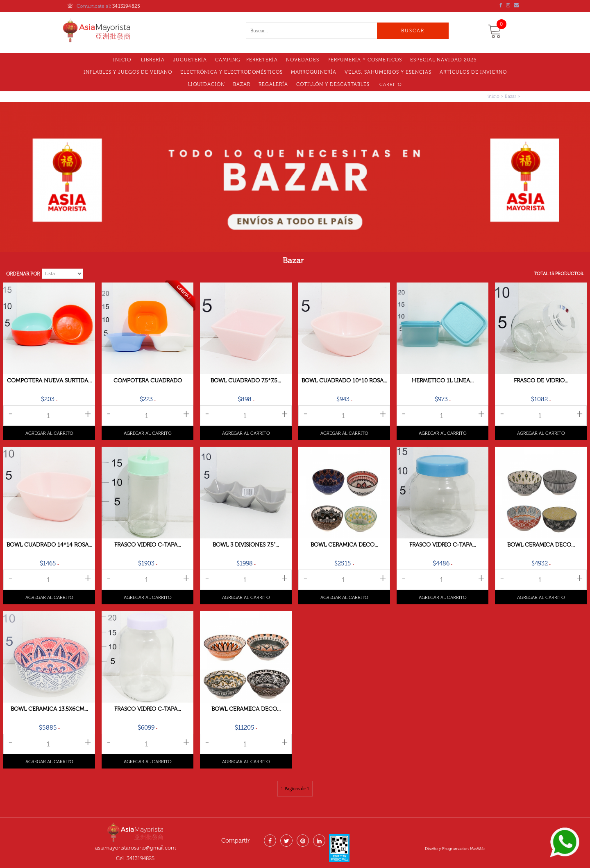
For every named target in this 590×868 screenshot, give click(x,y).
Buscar (413, 31)
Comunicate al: (104, 6)
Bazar (242, 84)
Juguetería (190, 60)
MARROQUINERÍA (314, 72)
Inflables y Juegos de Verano (128, 72)
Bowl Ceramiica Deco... (246, 709)
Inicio (122, 60)
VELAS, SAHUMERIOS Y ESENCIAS (388, 72)
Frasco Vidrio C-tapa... (148, 545)
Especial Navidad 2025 (444, 60)
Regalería (273, 84)
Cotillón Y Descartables (333, 84)
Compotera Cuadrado (148, 381)
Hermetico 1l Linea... (443, 381)
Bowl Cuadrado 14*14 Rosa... (49, 545)
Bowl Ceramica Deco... (344, 545)
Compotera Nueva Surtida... (49, 381)
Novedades (303, 60)
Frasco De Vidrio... (541, 381)
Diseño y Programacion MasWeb (455, 849)
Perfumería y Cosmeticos (365, 60)
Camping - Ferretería (246, 60)
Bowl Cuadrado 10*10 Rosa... (344, 381)
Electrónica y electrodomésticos (231, 72)
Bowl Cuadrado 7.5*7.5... (246, 381)
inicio (494, 96)
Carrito (391, 85)
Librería (153, 60)
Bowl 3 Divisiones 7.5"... (246, 545)
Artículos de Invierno (473, 72)
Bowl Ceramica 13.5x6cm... (49, 709)
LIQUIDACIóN (206, 84)
